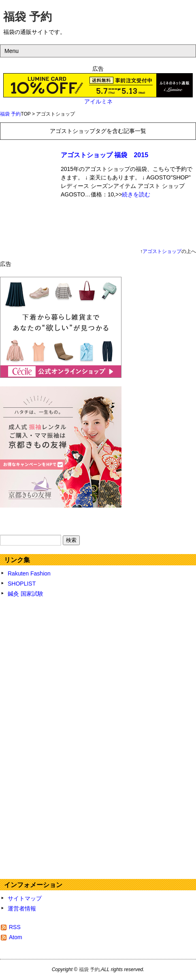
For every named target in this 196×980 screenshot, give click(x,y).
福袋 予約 (28, 17)
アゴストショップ (162, 251)
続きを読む (136, 194)
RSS (15, 927)
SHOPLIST (22, 584)
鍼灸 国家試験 (26, 594)
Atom (16, 937)
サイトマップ (25, 898)
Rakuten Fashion (29, 573)
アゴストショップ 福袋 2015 (104, 155)
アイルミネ (98, 101)
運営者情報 (22, 908)
